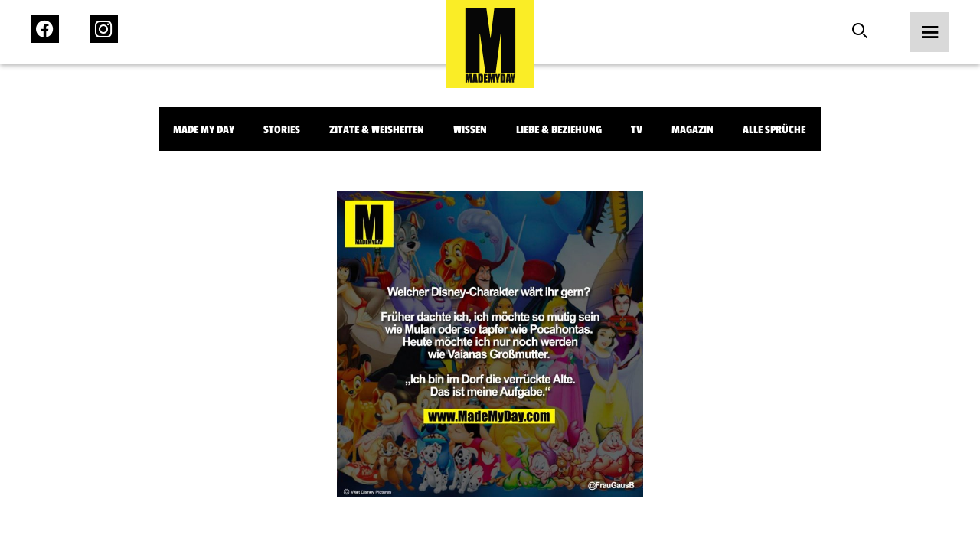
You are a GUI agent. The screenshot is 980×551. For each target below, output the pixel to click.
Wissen (470, 130)
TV (637, 130)
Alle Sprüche (774, 130)
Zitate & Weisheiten (377, 130)
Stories (282, 130)
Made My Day (204, 130)
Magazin (693, 130)
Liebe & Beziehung (559, 130)
